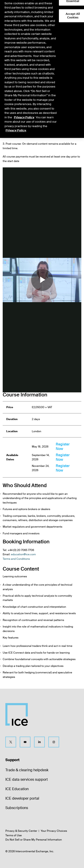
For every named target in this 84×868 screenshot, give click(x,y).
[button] (73, 8)
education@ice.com (23, 554)
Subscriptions (17, 808)
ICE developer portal (22, 798)
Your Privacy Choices (54, 831)
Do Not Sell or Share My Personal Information (34, 840)
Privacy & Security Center (21, 831)
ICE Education (17, 789)
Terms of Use (14, 835)
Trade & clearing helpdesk (27, 770)
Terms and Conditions (16, 559)
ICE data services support (27, 779)
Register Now (63, 446)
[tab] (13, 21)
